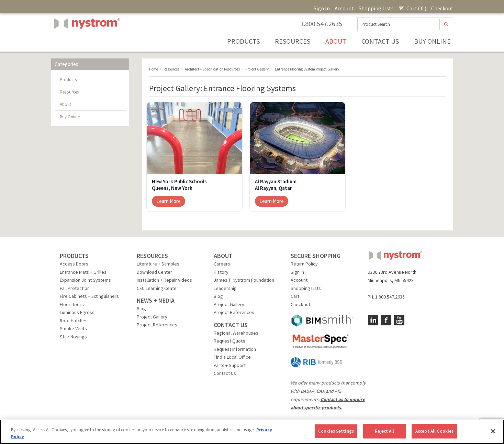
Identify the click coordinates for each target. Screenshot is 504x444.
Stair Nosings (73, 337)
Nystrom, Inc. (86, 41)
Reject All (384, 431)
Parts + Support (230, 365)
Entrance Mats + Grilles (83, 272)
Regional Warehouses (236, 333)
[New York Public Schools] (194, 138)
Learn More (169, 201)
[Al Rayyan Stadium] (298, 138)
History (221, 272)
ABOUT (223, 256)
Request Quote (229, 341)
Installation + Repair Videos (164, 280)
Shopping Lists (376, 8)
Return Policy (304, 264)
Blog (141, 308)
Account (344, 8)
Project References (157, 325)
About (336, 41)
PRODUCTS (74, 256)
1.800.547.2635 (321, 24)
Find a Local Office (232, 357)
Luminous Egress (77, 312)
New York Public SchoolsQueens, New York (179, 185)
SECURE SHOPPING (316, 256)
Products (243, 41)
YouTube (399, 320)
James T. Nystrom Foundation (244, 280)
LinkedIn (373, 320)
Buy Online (432, 41)
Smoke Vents (73, 328)
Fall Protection (75, 288)
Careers (222, 264)
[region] (252, 432)
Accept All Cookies (434, 431)
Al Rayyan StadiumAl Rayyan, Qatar (276, 185)
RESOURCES (152, 256)
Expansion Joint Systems (85, 280)
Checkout (442, 8)
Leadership (225, 288)
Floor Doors (72, 304)
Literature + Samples (158, 264)
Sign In (322, 8)
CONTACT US (231, 325)
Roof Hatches (74, 321)
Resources (293, 41)
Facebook (386, 320)
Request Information (235, 349)
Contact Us (380, 41)
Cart (295, 296)
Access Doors (74, 264)
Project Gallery (152, 317)
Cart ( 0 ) (412, 8)
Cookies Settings (336, 431)
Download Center (154, 272)
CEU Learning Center (158, 288)
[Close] (493, 431)
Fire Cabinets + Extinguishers (89, 296)
